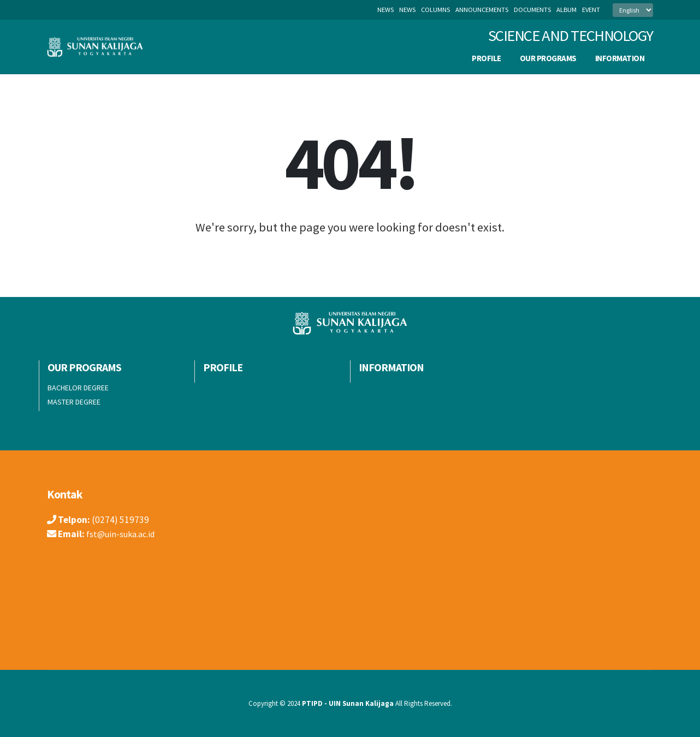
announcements (482, 10)
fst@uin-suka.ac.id (123, 534)
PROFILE (487, 58)
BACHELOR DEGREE (78, 388)
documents (532, 10)
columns (435, 10)
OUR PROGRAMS (548, 58)
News (385, 10)
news (407, 10)
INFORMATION (620, 58)
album (566, 10)
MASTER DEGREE (74, 402)
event (591, 10)
